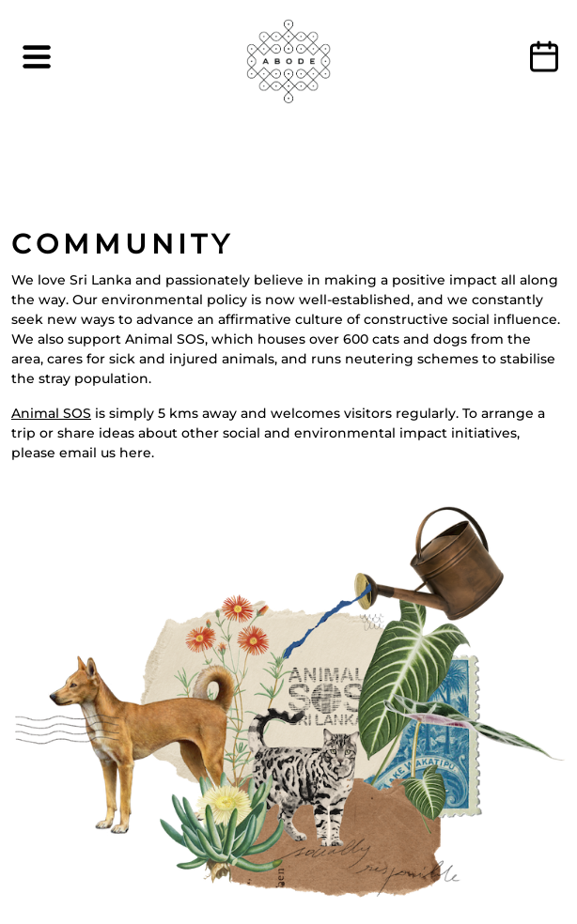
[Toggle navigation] (37, 57)
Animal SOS (51, 413)
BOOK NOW (544, 56)
